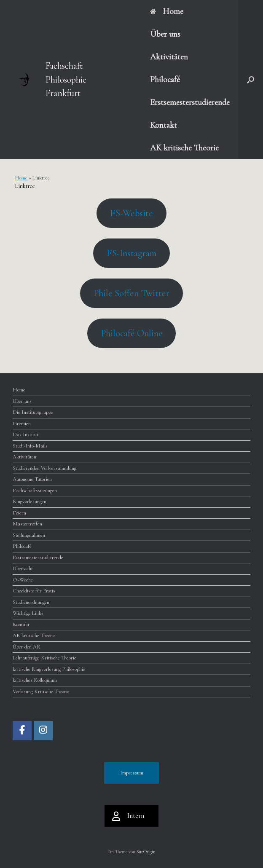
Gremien (22, 423)
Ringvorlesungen (30, 501)
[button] (251, 80)
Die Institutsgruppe (33, 412)
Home (167, 11)
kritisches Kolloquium (35, 680)
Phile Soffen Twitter (131, 293)
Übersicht (23, 568)
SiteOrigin (146, 852)
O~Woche (23, 580)
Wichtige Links (28, 613)
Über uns (165, 34)
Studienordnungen (31, 602)
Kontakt (164, 125)
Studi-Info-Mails (30, 446)
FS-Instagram (131, 253)
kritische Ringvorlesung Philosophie (49, 669)
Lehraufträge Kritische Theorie (44, 658)
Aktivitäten (169, 57)
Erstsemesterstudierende (190, 102)
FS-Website (131, 213)
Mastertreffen (27, 524)
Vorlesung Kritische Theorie (41, 691)
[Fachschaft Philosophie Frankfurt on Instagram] (43, 731)
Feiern (19, 513)
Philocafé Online (132, 333)
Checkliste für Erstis (34, 591)
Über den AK (27, 647)
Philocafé (165, 80)
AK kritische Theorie (184, 148)
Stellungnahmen (29, 535)
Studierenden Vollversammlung (44, 468)
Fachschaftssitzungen (35, 490)
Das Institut (25, 434)
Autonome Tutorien (32, 479)
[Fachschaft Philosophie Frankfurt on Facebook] (22, 731)
